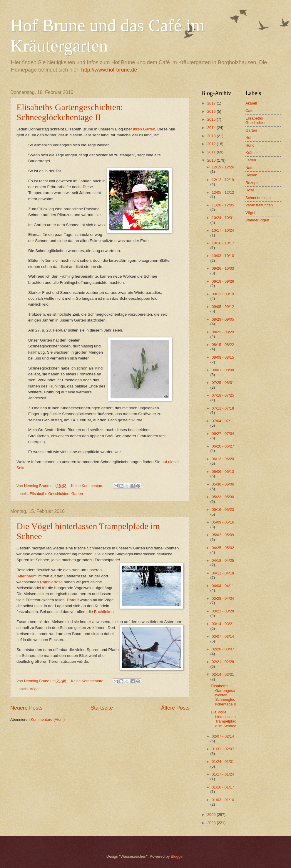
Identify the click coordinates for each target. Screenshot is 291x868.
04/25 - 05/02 (223, 548)
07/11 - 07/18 (223, 408)
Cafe (249, 111)
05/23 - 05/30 (223, 497)
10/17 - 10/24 (223, 230)
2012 (212, 144)
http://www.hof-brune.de (109, 70)
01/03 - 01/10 (223, 800)
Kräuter (252, 153)
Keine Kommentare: (88, 486)
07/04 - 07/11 (223, 421)
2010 (212, 160)
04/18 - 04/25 (223, 560)
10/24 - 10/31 (223, 218)
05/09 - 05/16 (223, 522)
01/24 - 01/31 (223, 762)
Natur (250, 168)
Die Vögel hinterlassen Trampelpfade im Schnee (224, 719)
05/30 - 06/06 (223, 484)
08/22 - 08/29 (223, 332)
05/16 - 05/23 (223, 510)
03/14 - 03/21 (223, 624)
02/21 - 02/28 (223, 662)
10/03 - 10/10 (223, 256)
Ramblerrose (51, 582)
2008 (212, 823)
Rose (250, 190)
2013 (212, 136)
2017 (212, 103)
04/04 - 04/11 (223, 586)
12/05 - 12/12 (223, 192)
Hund (250, 145)
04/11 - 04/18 (223, 573)
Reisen (251, 175)
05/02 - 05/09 (223, 535)
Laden (251, 160)
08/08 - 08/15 (223, 357)
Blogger (177, 856)
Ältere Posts (175, 708)
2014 (212, 128)
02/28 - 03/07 (223, 649)
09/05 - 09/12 (223, 307)
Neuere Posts (26, 708)
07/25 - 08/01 (223, 383)
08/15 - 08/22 (223, 345)
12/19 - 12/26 (223, 167)
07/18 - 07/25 (223, 395)
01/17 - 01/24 (223, 774)
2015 (212, 119)
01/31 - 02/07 (223, 749)
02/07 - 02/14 (223, 736)
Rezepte (252, 183)
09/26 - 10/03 (223, 268)
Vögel (35, 689)
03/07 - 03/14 (223, 636)
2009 (212, 815)
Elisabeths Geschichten (50, 494)
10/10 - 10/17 (223, 243)
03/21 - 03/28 (223, 611)
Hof (248, 138)
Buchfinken (104, 612)
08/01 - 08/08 (223, 370)
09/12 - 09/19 (223, 294)
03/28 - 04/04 (223, 598)
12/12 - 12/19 (223, 180)
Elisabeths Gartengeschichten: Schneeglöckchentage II (70, 112)
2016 (212, 111)
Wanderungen (257, 220)
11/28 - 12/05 (223, 205)
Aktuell (251, 103)
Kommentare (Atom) (48, 719)
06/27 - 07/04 (223, 434)
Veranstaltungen (259, 205)
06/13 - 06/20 (223, 459)
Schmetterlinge (258, 198)
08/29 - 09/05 (223, 319)
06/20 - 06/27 (223, 446)
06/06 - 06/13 (223, 472)
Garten (77, 494)
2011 (212, 152)
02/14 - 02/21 (223, 674)
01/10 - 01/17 (223, 787)
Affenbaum (27, 576)
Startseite (102, 708)
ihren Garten (144, 129)
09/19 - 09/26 (223, 281)
